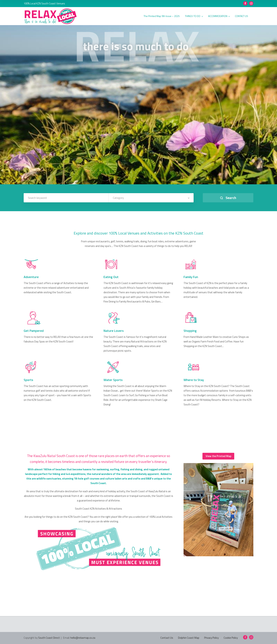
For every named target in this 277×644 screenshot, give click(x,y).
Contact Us (167, 638)
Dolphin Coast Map (189, 638)
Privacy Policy (211, 638)
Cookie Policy (231, 638)
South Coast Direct (49, 638)
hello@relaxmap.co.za (83, 638)
